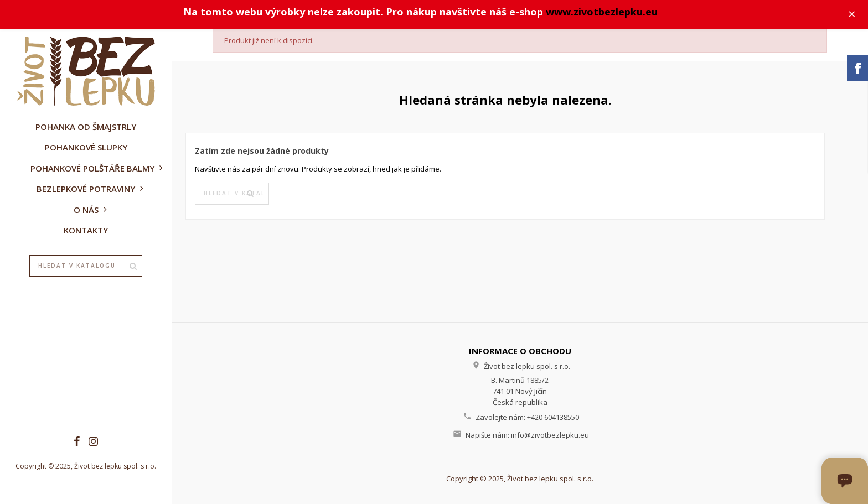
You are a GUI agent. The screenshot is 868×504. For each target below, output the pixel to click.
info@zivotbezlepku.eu (550, 435)
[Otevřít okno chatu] (845, 481)
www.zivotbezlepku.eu (602, 12)
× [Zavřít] (852, 14)
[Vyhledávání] (86, 266)
